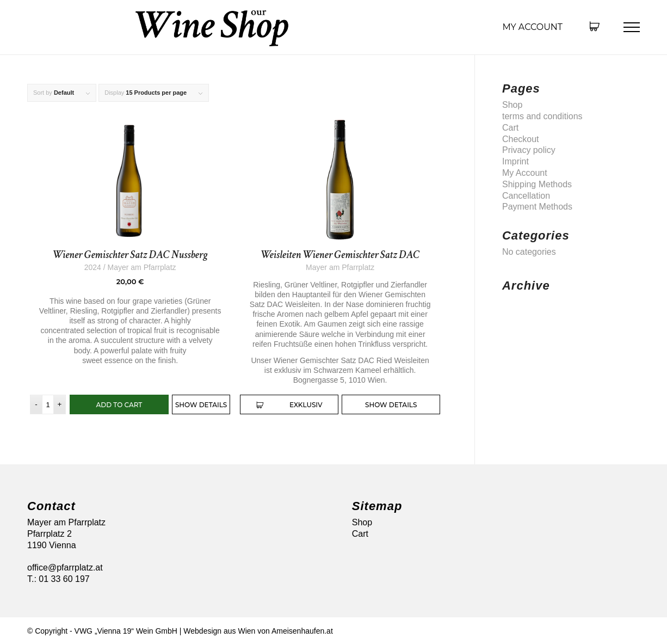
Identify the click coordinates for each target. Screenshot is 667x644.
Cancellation (526, 196)
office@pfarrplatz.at (65, 568)
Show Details (201, 405)
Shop (512, 105)
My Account (532, 27)
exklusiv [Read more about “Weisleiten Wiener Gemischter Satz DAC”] (289, 405)
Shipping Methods (537, 184)
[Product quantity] (48, 404)
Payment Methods (537, 207)
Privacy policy (529, 150)
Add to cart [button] (119, 405)
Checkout (521, 139)
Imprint (515, 161)
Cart (510, 128)
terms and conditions (542, 116)
